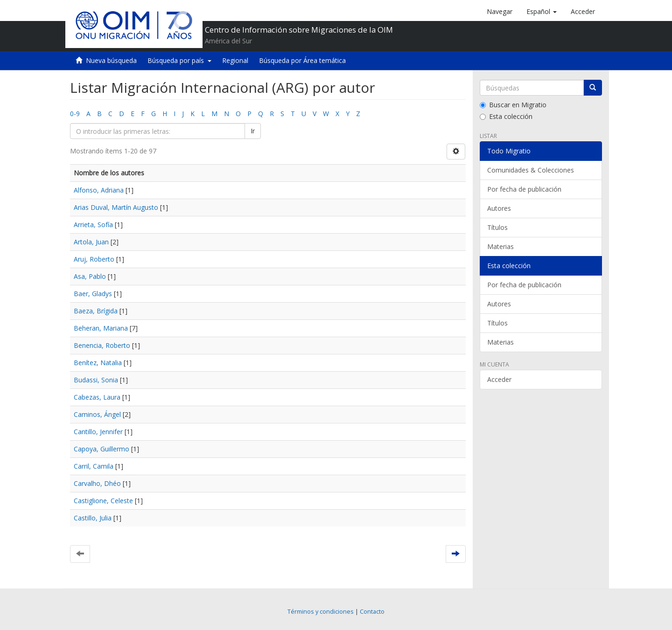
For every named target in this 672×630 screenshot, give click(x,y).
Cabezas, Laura (97, 397)
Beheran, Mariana (101, 328)
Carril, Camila (94, 466)
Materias (500, 246)
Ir (253, 131)
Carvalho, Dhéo (97, 483)
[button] (542, 12)
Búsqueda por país (179, 60)
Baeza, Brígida (96, 311)
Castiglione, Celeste (103, 501)
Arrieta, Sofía (93, 225)
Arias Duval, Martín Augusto (116, 207)
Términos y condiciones (321, 612)
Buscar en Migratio (513, 105)
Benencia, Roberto (102, 345)
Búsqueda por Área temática (302, 60)
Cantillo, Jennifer (98, 432)
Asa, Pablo (90, 276)
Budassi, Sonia (96, 380)
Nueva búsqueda (111, 60)
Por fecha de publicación (524, 189)
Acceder (499, 379)
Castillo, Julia (93, 518)
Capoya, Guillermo (101, 449)
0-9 (75, 114)
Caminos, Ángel (97, 414)
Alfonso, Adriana (99, 190)
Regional (235, 60)
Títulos (497, 227)
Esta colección (506, 116)
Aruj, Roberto (94, 259)
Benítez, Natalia (98, 363)
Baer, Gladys (93, 294)
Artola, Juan (91, 242)
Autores (499, 208)
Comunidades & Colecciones (531, 170)
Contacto (372, 612)
